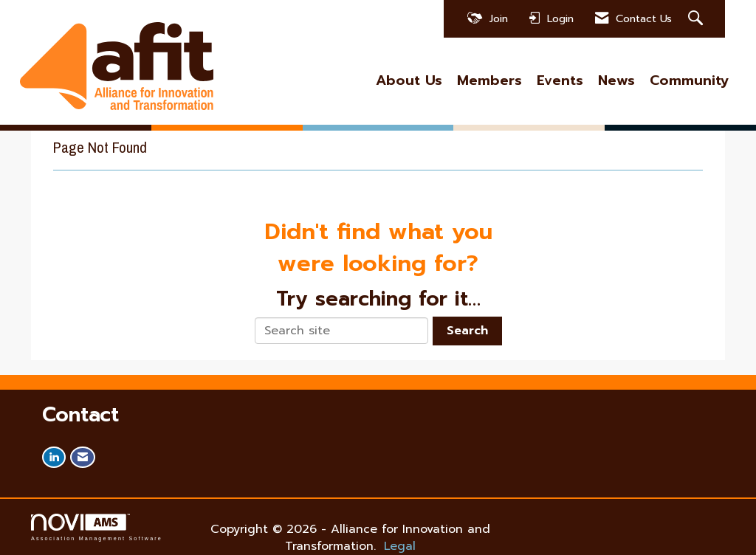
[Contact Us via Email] (83, 457)
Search (467, 331)
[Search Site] (697, 19)
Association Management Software (97, 527)
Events (560, 81)
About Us (409, 81)
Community (689, 81)
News (616, 81)
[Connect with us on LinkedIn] (54, 457)
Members (489, 81)
